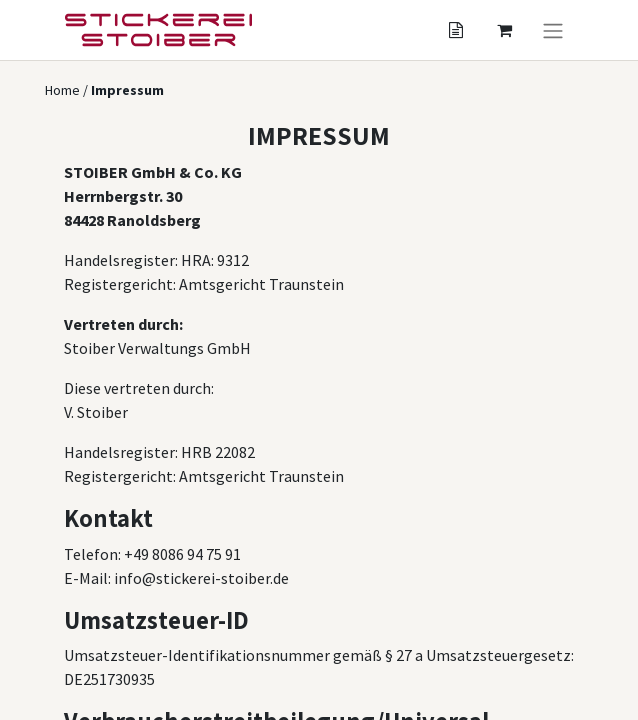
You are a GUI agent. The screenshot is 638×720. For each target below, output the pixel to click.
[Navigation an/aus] (553, 30)
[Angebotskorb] (456, 30)
